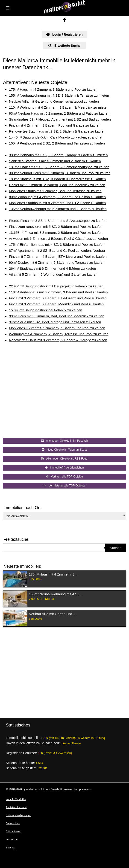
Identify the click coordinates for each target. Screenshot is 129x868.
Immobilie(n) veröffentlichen (64, 468)
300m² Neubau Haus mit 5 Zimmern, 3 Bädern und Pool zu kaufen (60, 173)
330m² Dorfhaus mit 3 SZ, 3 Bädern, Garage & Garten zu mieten (58, 155)
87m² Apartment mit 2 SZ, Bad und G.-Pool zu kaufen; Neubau (57, 250)
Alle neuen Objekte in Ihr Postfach (65, 441)
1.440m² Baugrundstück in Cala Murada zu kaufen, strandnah (56, 137)
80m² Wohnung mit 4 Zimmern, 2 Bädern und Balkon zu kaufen (57, 197)
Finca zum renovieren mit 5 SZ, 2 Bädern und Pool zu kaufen (56, 227)
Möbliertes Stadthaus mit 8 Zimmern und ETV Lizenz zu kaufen (57, 203)
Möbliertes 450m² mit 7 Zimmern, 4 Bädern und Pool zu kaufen (57, 328)
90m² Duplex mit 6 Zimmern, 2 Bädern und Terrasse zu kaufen (57, 262)
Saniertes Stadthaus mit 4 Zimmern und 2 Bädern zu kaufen (55, 161)
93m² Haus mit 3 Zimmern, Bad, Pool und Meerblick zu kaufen (57, 316)
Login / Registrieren (64, 35)
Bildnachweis (13, 831)
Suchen (116, 548)
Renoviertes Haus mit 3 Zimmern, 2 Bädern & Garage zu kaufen (58, 340)
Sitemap (10, 848)
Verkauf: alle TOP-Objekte (64, 477)
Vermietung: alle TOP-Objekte (64, 486)
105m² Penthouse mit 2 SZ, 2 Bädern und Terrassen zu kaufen (57, 143)
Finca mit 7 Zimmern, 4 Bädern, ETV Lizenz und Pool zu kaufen (58, 256)
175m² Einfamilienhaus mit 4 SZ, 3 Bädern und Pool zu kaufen (57, 244)
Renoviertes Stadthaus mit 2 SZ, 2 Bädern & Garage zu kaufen (57, 131)
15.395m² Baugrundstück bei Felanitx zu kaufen (46, 310)
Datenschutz (13, 823)
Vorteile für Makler (16, 799)
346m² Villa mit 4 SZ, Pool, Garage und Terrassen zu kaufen (55, 322)
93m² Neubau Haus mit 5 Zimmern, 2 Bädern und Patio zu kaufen (59, 113)
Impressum (12, 839)
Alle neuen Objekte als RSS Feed (64, 459)
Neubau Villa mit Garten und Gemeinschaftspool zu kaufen (54, 101)
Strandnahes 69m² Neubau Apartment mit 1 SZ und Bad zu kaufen (60, 119)
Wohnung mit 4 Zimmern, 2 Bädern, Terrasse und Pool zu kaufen (59, 334)
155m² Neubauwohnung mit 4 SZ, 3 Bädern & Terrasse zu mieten (59, 95)
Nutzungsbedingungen (18, 815)
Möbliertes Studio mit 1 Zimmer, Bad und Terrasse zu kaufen (55, 191)
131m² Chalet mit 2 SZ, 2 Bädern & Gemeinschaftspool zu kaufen (59, 167)
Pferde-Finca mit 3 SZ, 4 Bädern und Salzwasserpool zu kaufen (58, 221)
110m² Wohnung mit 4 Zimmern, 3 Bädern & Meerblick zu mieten (59, 107)
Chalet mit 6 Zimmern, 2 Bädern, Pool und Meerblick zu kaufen (57, 185)
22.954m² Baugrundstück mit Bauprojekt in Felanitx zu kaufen (56, 286)
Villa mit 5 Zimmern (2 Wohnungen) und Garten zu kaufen (53, 274)
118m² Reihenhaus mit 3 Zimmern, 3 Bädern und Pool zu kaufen (58, 292)
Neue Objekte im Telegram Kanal (64, 450)
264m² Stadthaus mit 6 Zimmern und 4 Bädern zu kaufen (53, 268)
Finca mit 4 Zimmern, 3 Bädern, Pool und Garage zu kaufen (55, 125)
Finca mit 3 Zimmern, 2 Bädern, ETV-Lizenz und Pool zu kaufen (58, 298)
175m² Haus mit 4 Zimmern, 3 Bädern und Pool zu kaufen (53, 89)
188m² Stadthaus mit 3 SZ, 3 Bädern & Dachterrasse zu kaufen (57, 179)
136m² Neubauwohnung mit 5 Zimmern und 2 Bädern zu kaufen (58, 209)
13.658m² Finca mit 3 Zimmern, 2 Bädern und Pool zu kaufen (56, 233)
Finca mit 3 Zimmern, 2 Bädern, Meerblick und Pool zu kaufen (56, 304)
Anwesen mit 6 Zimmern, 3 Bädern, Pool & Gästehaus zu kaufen (58, 239)
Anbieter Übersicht (16, 807)
